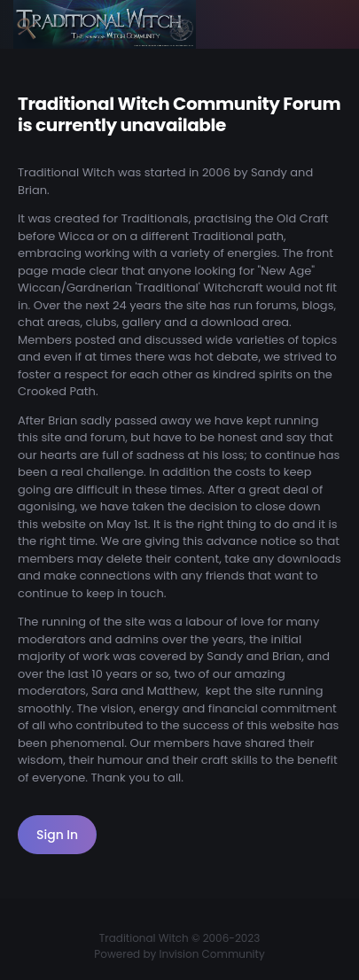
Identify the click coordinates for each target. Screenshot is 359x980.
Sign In (57, 835)
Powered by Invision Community (179, 954)
